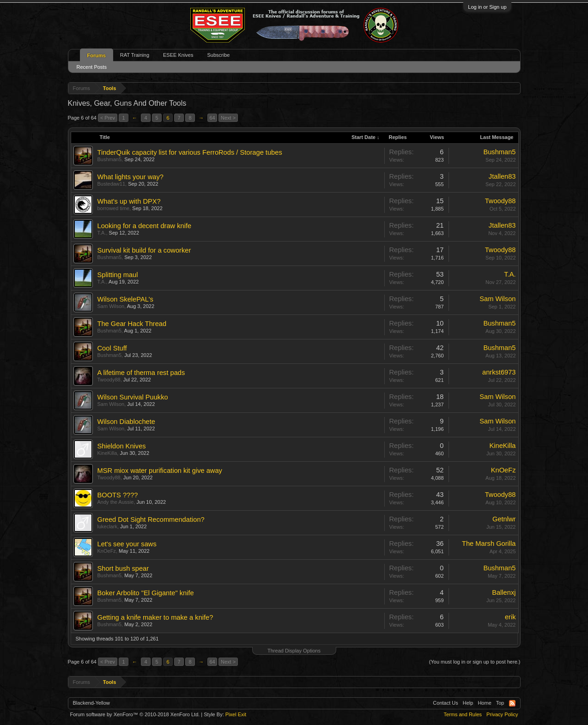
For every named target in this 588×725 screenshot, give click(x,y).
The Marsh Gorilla (489, 544)
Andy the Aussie (116, 502)
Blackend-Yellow (91, 703)
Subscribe (218, 55)
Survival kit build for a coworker (144, 250)
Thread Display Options (294, 651)
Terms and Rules (463, 714)
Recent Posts (92, 67)
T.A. (102, 233)
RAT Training (135, 55)
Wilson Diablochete (126, 422)
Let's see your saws (127, 544)
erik (510, 617)
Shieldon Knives (122, 446)
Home (484, 703)
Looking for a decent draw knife (145, 226)
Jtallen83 (502, 176)
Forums (97, 55)
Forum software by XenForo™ (135, 714)
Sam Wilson (111, 306)
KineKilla (107, 453)
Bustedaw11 (112, 184)
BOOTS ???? (118, 495)
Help (468, 703)
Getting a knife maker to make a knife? (155, 617)
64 (212, 118)
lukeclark (107, 526)
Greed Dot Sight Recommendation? (151, 520)
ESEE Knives (178, 55)
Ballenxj (504, 592)
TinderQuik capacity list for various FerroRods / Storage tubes (190, 152)
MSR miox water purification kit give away (160, 471)
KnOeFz (503, 470)
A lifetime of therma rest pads (141, 373)
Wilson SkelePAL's (125, 299)
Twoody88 (500, 201)
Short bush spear (123, 568)
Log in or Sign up (487, 7)
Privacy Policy (502, 714)
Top (500, 703)
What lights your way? (130, 177)
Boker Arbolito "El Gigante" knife (146, 593)
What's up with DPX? (129, 201)
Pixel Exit (236, 714)
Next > (228, 118)
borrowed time (114, 208)
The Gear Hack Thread (132, 324)
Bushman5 (110, 159)
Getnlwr (504, 519)
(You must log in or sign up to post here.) (475, 662)
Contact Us (445, 703)
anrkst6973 (499, 372)
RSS (512, 703)
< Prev (108, 118)
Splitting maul (118, 275)
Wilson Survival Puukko (133, 397)
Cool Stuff (112, 348)
